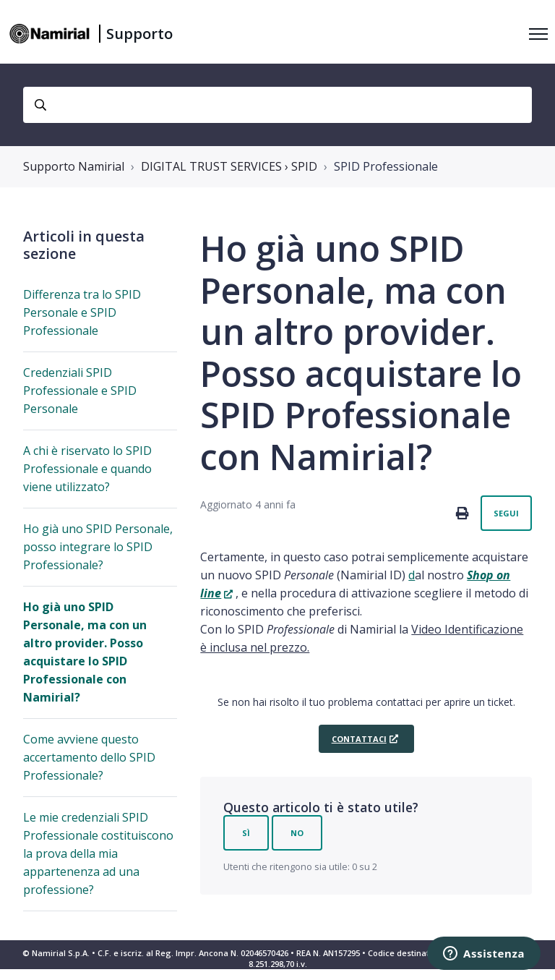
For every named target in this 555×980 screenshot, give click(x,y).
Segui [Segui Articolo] (506, 513)
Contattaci (359, 739)
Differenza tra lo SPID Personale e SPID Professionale (82, 312)
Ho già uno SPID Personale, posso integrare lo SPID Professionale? (98, 547)
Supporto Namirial (74, 166)
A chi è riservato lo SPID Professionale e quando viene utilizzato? (87, 469)
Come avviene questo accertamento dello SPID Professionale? (89, 757)
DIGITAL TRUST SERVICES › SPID (229, 166)
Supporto (139, 34)
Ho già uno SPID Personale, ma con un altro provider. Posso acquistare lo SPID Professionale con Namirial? (85, 652)
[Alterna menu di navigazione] (538, 34)
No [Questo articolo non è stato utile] (297, 833)
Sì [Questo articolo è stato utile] (246, 833)
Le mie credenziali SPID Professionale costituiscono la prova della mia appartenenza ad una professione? (98, 853)
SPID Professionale (386, 166)
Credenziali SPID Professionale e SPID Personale (80, 391)
